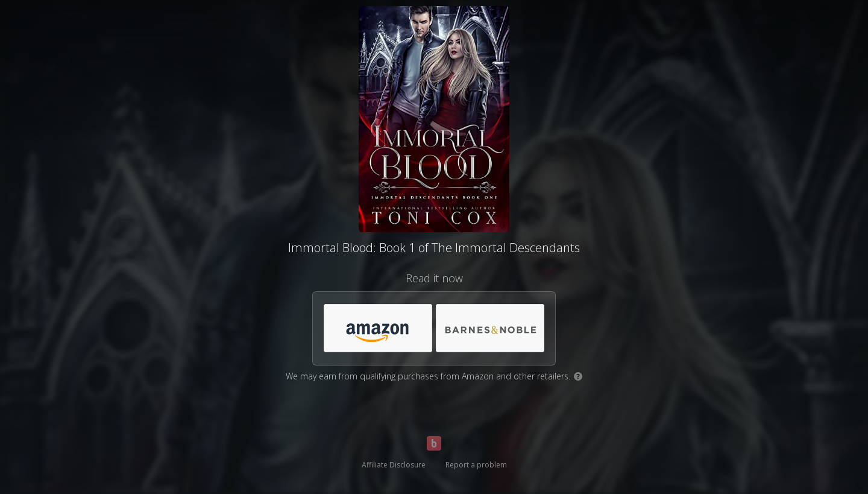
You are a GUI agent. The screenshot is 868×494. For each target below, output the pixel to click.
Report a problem (476, 465)
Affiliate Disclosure (394, 465)
